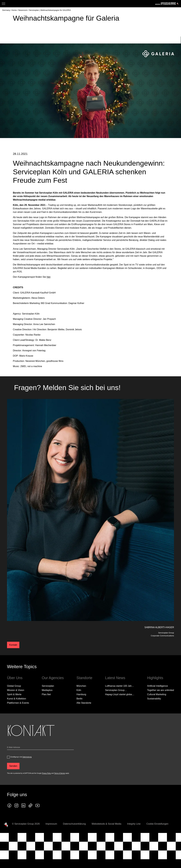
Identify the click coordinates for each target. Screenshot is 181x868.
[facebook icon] (9, 818)
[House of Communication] (6, 837)
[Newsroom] (23, 10)
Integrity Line (134, 836)
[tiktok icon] (30, 818)
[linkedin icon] (23, 818)
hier (48, 289)
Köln (79, 702)
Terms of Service (60, 786)
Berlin (79, 711)
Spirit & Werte (14, 707)
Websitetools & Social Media (106, 836)
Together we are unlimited (161, 702)
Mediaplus (47, 702)
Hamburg (81, 707)
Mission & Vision (16, 702)
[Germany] (6, 10)
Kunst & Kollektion (17, 711)
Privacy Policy (46, 786)
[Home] (14, 10)
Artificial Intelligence (157, 698)
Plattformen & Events (18, 715)
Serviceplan (48, 698)
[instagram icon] (16, 818)
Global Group (14, 698)
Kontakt (13, 657)
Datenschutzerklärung (74, 836)
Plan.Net (46, 707)
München (81, 698)
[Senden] (13, 778)
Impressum (51, 836)
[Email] (40, 760)
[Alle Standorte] (84, 715)
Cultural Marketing (157, 707)
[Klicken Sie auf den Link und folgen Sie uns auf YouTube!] (37, 818)
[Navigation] (4, 4)
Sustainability (154, 711)
